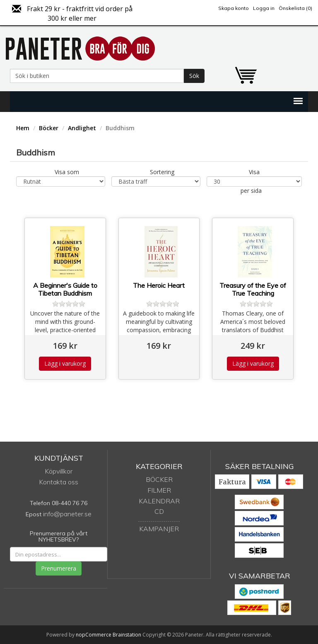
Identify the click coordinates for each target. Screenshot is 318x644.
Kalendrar (159, 501)
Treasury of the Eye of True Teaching (253, 289)
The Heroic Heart (159, 285)
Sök (194, 76)
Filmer (159, 490)
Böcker (49, 128)
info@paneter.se (67, 514)
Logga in (264, 8)
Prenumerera (59, 568)
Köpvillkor (59, 471)
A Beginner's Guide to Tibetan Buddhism (65, 289)
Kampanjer (159, 529)
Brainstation (128, 635)
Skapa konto (234, 8)
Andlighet (82, 128)
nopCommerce (94, 635)
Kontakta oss (59, 482)
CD (159, 511)
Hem (23, 128)
